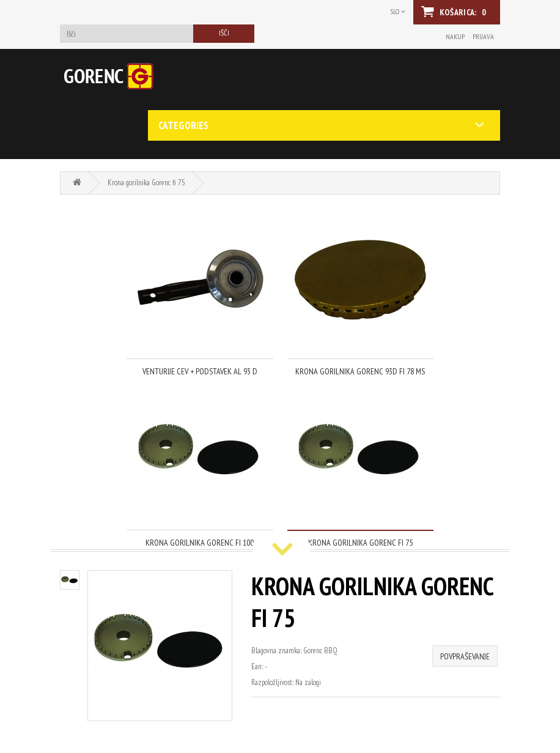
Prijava (483, 36)
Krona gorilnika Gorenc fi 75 (146, 183)
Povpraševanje (465, 656)
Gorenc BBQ (320, 651)
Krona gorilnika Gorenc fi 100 (200, 543)
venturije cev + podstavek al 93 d (200, 371)
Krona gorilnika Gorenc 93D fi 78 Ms (360, 371)
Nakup (455, 36)
